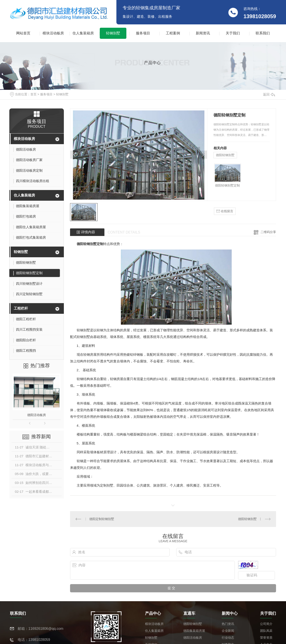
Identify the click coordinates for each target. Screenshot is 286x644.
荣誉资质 (266, 637)
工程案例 (173, 33)
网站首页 (23, 33)
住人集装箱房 (83, 33)
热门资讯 (228, 624)
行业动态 (228, 637)
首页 (33, 94)
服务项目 (143, 33)
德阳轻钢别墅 (225, 155)
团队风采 (266, 630)
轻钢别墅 (113, 33)
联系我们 (263, 33)
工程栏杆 (21, 308)
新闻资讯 (203, 33)
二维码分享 (268, 232)
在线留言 (225, 211)
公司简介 (266, 624)
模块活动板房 (53, 33)
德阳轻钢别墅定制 (227, 185)
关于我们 (233, 33)
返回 (269, 94)
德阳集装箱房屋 (194, 630)
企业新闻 (228, 630)
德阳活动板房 (37, 415)
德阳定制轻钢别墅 (102, 519)
